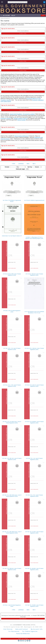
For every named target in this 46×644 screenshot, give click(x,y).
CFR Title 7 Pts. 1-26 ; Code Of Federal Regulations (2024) (34, 459)
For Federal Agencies (30, 631)
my (5, 15)
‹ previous (21, 164)
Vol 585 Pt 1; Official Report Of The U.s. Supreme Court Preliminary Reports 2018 (34, 238)
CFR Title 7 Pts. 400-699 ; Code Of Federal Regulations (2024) (34, 569)
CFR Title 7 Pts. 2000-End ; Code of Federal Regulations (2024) (12, 569)
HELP (13, 15)
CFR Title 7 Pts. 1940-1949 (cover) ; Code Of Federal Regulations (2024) (12, 496)
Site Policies (8, 629)
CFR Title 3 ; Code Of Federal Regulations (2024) (12, 606)
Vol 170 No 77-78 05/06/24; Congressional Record (12, 201)
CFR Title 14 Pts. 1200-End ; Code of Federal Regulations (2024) (34, 349)
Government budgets (16, 114)
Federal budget (21, 120)
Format (7, 167)
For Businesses (14, 631)
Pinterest (27, 641)
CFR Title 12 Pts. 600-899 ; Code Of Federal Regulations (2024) (34, 422)
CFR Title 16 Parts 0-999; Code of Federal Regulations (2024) (12, 275)
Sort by (30, 167)
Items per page (21, 169)
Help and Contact (22, 629)
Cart (43, 15)
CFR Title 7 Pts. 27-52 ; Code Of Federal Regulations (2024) (34, 496)
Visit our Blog (23, 639)
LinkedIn (30, 641)
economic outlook (6, 118)
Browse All (7, 18)
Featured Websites (23, 634)
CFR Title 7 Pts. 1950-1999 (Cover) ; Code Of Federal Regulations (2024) (12, 532)
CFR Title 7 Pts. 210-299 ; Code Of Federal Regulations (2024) (34, 532)
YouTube (25, 641)
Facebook (19, 641)
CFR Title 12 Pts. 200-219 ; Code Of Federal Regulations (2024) (34, 386)
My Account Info (37, 629)
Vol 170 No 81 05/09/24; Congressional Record (34, 200)
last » (34, 164)
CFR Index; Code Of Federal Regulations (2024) (12, 311)
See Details (23, 619)
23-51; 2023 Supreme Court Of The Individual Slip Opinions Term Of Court (34, 312)
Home (2, 18)
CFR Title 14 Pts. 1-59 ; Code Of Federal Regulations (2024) (12, 349)
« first (13, 164)
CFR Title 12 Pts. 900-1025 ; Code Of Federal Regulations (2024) (12, 459)
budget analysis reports (21, 118)
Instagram (23, 641)
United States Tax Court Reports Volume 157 (12, 236)
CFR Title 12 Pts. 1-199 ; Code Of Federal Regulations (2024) (12, 386)
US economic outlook (29, 114)
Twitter (21, 641)
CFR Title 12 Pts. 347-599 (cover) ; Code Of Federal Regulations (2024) (12, 422)
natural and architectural (21, 136)
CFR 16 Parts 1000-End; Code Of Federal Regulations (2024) (34, 275)
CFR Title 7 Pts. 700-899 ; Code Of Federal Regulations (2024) (34, 606)
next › (28, 164)
